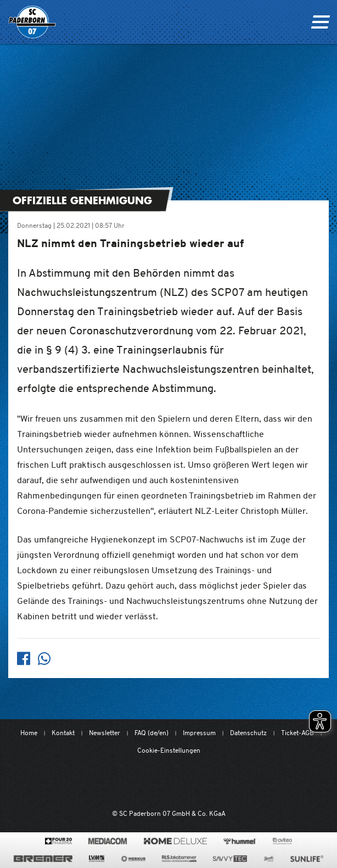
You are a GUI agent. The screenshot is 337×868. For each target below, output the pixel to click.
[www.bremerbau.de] (43, 859)
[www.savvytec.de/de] (230, 859)
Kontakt (63, 733)
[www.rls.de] (179, 859)
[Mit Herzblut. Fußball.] (110, 783)
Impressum (199, 733)
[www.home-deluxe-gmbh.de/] (175, 841)
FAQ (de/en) (151, 733)
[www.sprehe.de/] (269, 859)
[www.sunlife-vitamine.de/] (307, 859)
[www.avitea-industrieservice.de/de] (282, 841)
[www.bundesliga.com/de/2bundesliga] (223, 783)
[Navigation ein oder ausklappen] (320, 22)
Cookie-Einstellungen (169, 750)
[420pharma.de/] (58, 841)
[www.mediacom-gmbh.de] (108, 841)
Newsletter (105, 733)
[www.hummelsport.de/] (240, 841)
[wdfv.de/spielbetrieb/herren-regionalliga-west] (282, 783)
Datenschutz (248, 733)
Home (29, 733)
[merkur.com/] (133, 859)
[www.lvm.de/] (97, 859)
